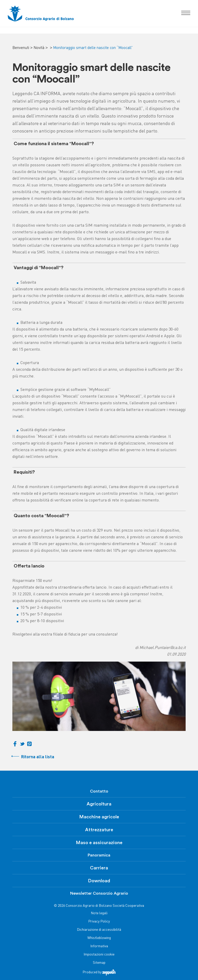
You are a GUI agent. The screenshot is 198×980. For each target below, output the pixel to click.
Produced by (99, 972)
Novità (39, 48)
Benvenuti (21, 48)
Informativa (99, 946)
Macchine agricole (99, 817)
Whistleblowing (99, 938)
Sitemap (99, 963)
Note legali (99, 913)
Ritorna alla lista (38, 757)
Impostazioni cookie (99, 955)
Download (99, 881)
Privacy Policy (99, 922)
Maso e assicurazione (99, 843)
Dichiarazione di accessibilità (99, 930)
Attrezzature (99, 830)
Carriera (99, 868)
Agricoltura (99, 804)
